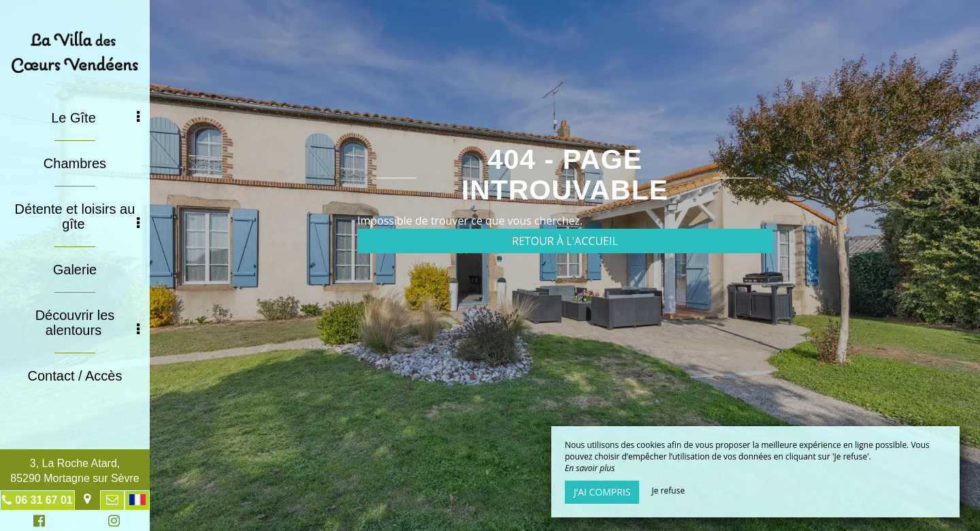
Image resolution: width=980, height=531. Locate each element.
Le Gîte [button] (95, 118)
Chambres (75, 163)
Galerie (75, 270)
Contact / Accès (75, 376)
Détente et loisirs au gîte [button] (77, 216)
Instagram (112, 522)
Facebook (37, 522)
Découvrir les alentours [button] (87, 323)
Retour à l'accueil (565, 241)
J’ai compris (602, 492)
